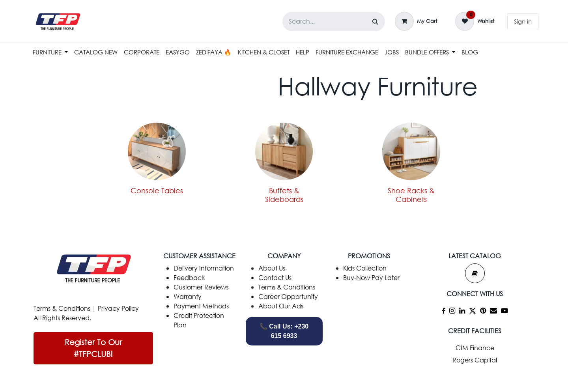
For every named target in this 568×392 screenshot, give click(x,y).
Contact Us (275, 277)
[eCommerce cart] (416, 21)
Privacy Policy (118, 308)
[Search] (375, 21)
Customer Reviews (201, 287)
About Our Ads (281, 306)
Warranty (188, 296)
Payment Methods (201, 306)
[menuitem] (50, 52)
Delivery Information (204, 268)
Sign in (523, 21)
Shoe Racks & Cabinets (411, 195)
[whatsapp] (369, 306)
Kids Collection (365, 268)
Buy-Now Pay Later (371, 277)
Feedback (189, 277)
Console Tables (157, 190)
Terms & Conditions (62, 308)
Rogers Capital (475, 360)
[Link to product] (411, 151)
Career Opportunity (288, 296)
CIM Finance (475, 348)
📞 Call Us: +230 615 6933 (284, 331)
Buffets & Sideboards (284, 195)
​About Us (272, 268)
